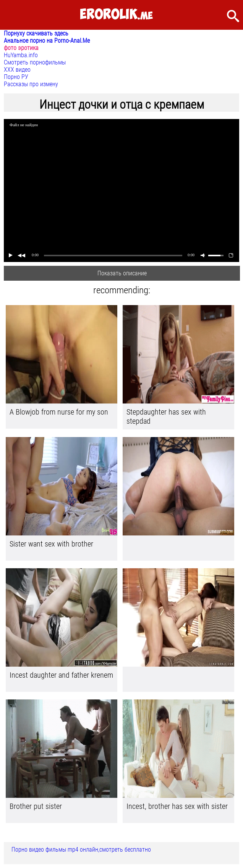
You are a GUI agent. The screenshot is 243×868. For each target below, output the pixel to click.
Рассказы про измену (31, 84)
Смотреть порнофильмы (35, 62)
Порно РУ (16, 77)
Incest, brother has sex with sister (177, 806)
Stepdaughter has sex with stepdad (166, 416)
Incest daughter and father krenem (61, 675)
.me (116, 15)
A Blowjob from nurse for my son (59, 412)
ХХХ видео (17, 70)
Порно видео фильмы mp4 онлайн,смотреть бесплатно (81, 850)
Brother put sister (36, 806)
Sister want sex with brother (51, 544)
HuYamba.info (21, 55)
